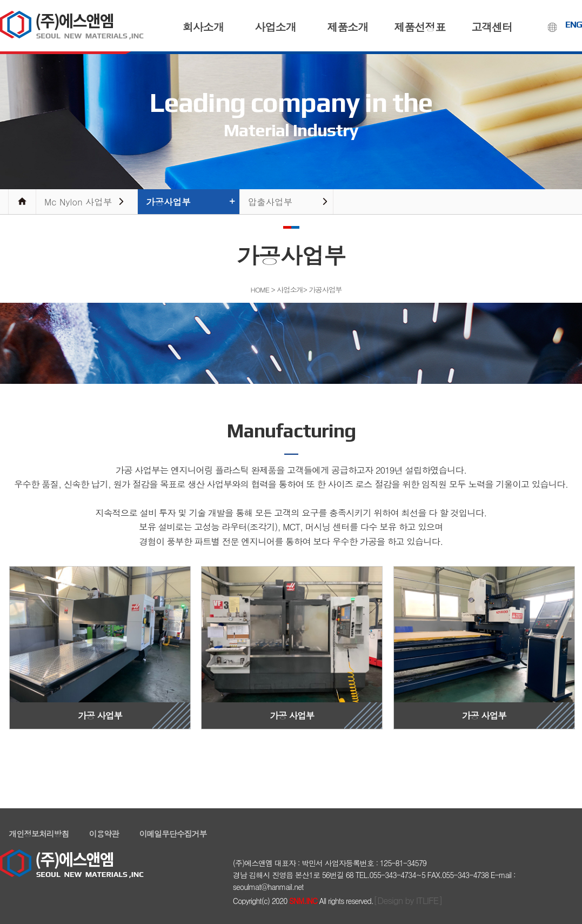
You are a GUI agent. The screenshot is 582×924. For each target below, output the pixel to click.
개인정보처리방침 (39, 833)
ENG (574, 25)
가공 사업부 (100, 644)
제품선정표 (420, 27)
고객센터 (492, 27)
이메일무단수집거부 (173, 833)
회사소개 (203, 27)
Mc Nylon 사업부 (78, 202)
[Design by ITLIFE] (408, 900)
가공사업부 (168, 202)
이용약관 (104, 833)
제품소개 (347, 27)
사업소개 (275, 27)
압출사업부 (270, 202)
